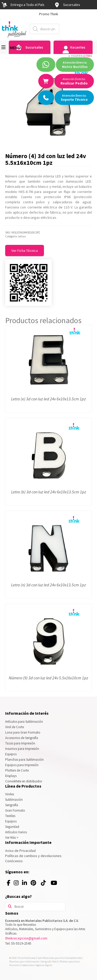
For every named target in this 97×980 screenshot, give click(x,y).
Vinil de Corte (14, 727)
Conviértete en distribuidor (24, 781)
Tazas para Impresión (20, 743)
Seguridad (12, 827)
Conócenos (14, 861)
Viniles (10, 794)
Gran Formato (15, 810)
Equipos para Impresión (22, 765)
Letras (87, 56)
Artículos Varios (16, 832)
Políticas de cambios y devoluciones (33, 856)
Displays (11, 776)
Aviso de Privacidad (20, 851)
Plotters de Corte (17, 770)
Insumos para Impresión (22, 749)
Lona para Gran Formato (23, 732)
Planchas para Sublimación (24, 760)
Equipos (11, 754)
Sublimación (14, 800)
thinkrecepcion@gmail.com (26, 938)
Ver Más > (12, 838)
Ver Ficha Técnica (25, 251)
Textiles (10, 816)
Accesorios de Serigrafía (22, 738)
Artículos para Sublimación (24, 722)
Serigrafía (12, 805)
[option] (48, 14)
